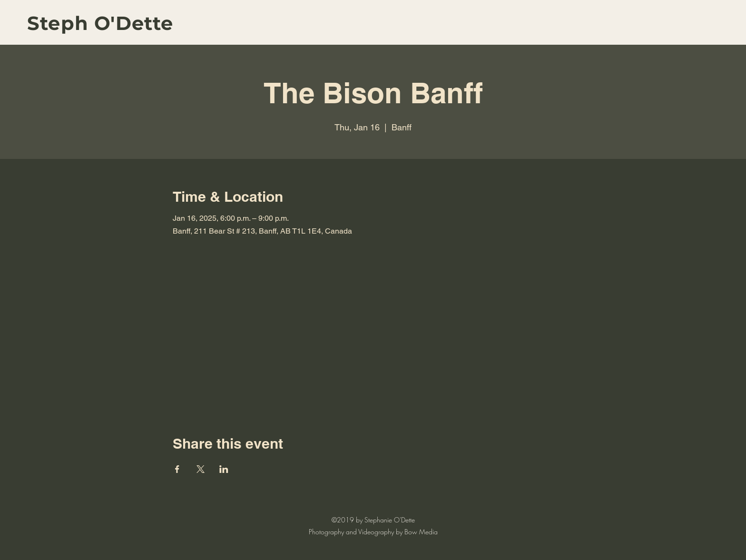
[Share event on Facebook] (177, 469)
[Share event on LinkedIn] (224, 469)
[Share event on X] (201, 469)
